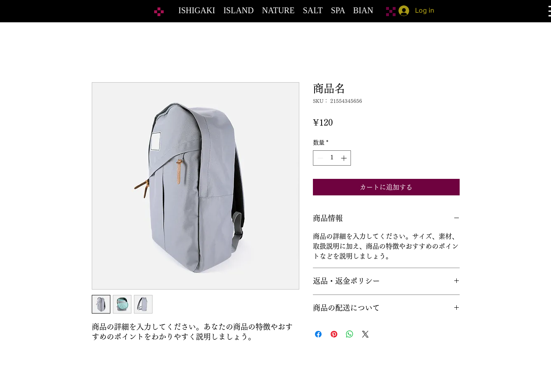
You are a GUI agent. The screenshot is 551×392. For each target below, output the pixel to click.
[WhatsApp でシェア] (350, 334)
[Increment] (345, 158)
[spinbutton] (332, 158)
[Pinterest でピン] (334, 334)
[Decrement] (319, 158)
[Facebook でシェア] (318, 334)
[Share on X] (365, 334)
